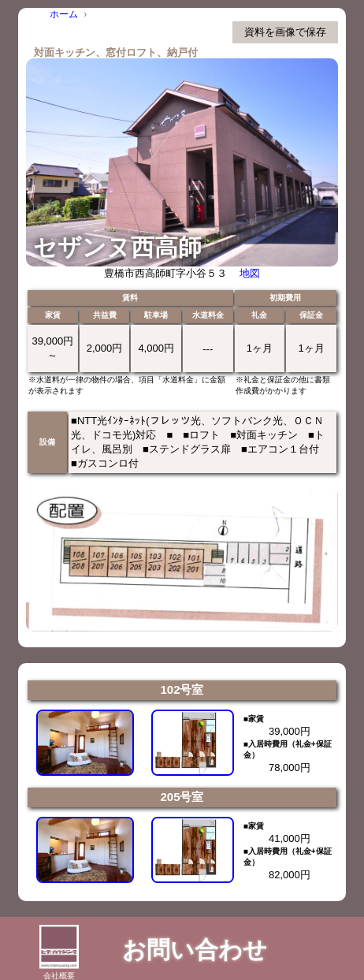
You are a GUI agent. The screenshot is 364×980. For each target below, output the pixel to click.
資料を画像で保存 (285, 32)
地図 (250, 273)
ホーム (64, 14)
